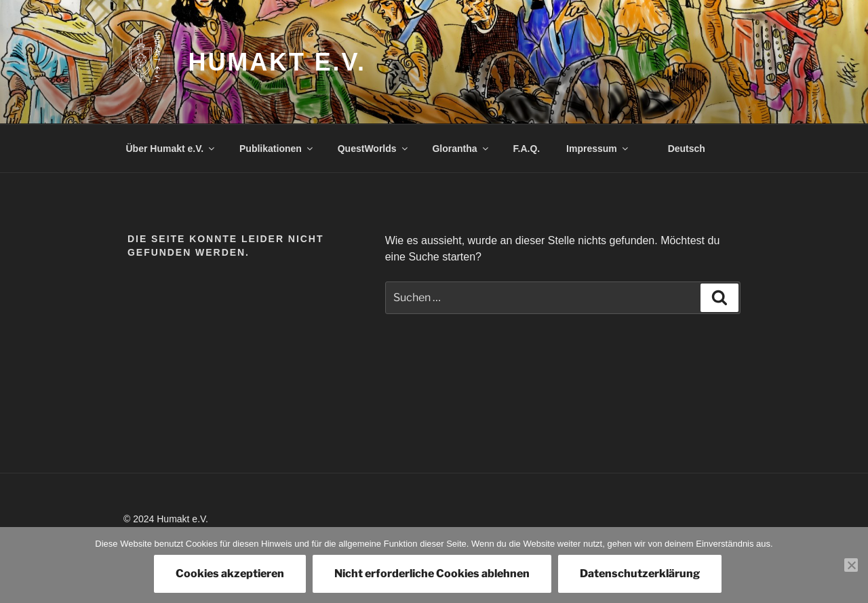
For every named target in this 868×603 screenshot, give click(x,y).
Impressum (598, 149)
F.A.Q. (527, 149)
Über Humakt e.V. (172, 149)
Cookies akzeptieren (230, 573)
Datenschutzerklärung (640, 573)
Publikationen (277, 149)
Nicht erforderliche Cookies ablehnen (432, 573)
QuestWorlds (374, 149)
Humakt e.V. (277, 62)
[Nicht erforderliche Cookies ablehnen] (851, 565)
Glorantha (461, 149)
